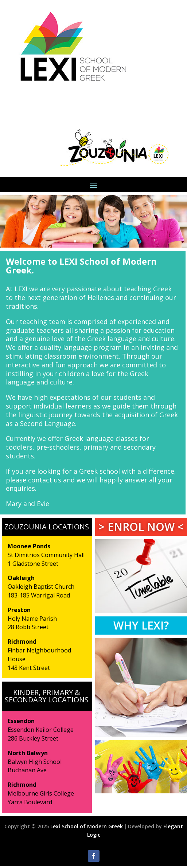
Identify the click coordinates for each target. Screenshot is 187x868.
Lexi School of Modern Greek (87, 826)
